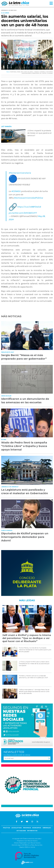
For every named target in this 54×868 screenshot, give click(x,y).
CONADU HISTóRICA (40, 72)
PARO (19, 72)
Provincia (27, 828)
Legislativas (17, 828)
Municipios (37, 828)
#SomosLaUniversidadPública (28, 198)
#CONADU (16, 191)
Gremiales (47, 828)
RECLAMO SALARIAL (27, 72)
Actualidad (21, 831)
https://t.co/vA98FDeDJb (29, 207)
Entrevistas (32, 831)
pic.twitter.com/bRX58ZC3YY (23, 213)
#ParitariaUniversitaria (20, 173)
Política (6, 828)
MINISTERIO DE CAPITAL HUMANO (42, 73)
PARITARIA (13, 72)
